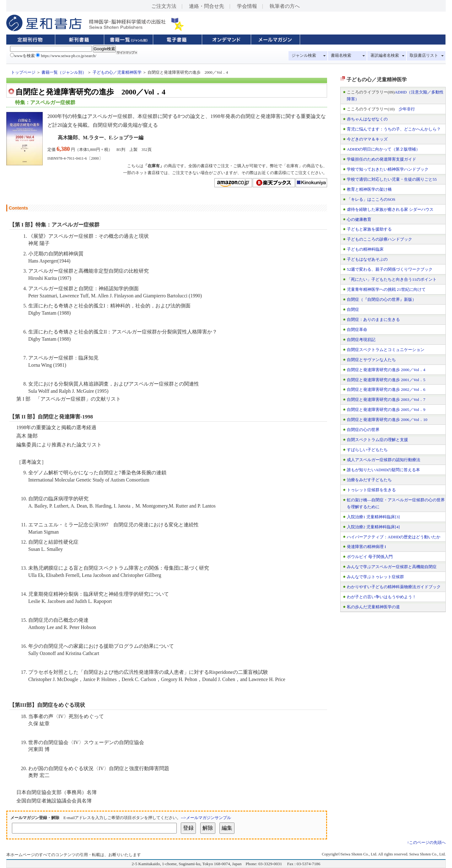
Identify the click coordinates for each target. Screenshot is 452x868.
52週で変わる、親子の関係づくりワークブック (390, 269)
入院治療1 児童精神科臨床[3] (373, 517)
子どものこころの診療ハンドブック (379, 239)
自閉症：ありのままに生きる (373, 320)
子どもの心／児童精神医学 (117, 72)
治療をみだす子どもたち (369, 480)
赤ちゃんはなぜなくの (367, 119)
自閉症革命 (357, 330)
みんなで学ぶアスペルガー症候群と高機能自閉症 (392, 567)
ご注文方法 (164, 6)
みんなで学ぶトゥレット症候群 (375, 577)
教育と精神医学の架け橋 (369, 189)
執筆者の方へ (285, 6)
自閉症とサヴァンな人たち (371, 360)
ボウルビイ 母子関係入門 (370, 557)
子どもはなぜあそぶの (367, 259)
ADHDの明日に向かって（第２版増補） (383, 149)
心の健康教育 (359, 219)
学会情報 (247, 6)
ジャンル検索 (304, 56)
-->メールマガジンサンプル (206, 818)
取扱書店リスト (424, 56)
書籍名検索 (341, 56)
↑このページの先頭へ (426, 843)
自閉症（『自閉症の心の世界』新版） (382, 299)
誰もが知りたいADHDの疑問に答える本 (383, 470)
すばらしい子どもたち (367, 450)
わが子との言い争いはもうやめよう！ (382, 597)
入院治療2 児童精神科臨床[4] (373, 527)
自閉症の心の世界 (363, 430)
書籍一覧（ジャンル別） (64, 72)
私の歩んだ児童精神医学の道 (373, 607)
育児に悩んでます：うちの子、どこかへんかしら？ (394, 129)
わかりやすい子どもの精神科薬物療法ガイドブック (394, 587)
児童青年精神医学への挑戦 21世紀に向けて (386, 289)
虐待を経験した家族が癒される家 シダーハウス (390, 209)
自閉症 (353, 309)
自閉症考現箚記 (361, 340)
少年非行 (407, 109)
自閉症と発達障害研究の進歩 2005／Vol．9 (386, 410)
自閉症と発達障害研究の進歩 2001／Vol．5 (386, 380)
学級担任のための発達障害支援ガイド (382, 159)
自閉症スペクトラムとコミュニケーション (386, 350)
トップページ (23, 72)
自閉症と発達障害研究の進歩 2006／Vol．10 (387, 420)
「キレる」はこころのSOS (371, 199)
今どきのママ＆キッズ (367, 139)
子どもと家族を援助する (369, 229)
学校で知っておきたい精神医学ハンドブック (388, 169)
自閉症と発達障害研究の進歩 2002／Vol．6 (386, 389)
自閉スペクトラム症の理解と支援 (377, 440)
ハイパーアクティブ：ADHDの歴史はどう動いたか (394, 537)
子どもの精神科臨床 (365, 249)
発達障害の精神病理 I (366, 547)
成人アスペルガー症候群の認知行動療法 (384, 460)
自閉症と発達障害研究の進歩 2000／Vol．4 (386, 370)
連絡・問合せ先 (207, 6)
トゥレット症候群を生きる (371, 490)
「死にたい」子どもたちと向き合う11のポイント (392, 279)
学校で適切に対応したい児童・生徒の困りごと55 (392, 179)
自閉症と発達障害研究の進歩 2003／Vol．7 (386, 399)
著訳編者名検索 (385, 56)
